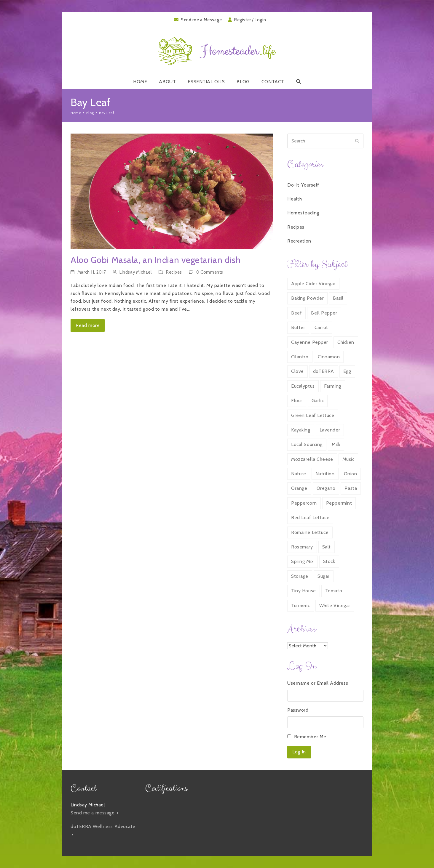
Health (295, 199)
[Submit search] (357, 141)
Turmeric (300, 605)
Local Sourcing (307, 444)
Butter (298, 327)
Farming (333, 386)
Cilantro (300, 357)
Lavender (330, 430)
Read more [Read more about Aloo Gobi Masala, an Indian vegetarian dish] (88, 325)
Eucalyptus (303, 386)
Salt (327, 547)
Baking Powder (307, 298)
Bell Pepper (324, 313)
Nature (299, 474)
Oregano (326, 488)
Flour (297, 401)
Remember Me (310, 737)
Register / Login (250, 20)
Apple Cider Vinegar (313, 284)
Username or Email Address (318, 683)
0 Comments (210, 272)
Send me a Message (201, 20)
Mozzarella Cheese (312, 459)
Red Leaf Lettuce (310, 518)
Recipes (174, 272)
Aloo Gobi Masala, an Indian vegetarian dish (155, 260)
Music (348, 459)
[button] (299, 82)
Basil (338, 298)
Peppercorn (304, 503)
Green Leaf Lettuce (313, 415)
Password (298, 710)
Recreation (299, 241)
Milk (336, 444)
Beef (296, 313)
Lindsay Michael (135, 272)
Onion (351, 474)
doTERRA (324, 371)
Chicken (346, 342)
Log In (299, 752)
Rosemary (302, 547)
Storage (300, 576)
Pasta (351, 488)
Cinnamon (329, 357)
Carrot (321, 327)
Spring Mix (303, 561)
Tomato (334, 591)
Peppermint (339, 503)
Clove (297, 371)
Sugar (324, 576)
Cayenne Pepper (310, 342)
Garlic (318, 401)
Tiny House (304, 591)
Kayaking (301, 430)
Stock (329, 561)
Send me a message (95, 813)
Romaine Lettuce (310, 532)
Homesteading (303, 213)
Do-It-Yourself (303, 185)
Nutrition (325, 474)
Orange (299, 488)
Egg (347, 371)
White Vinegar (335, 605)
